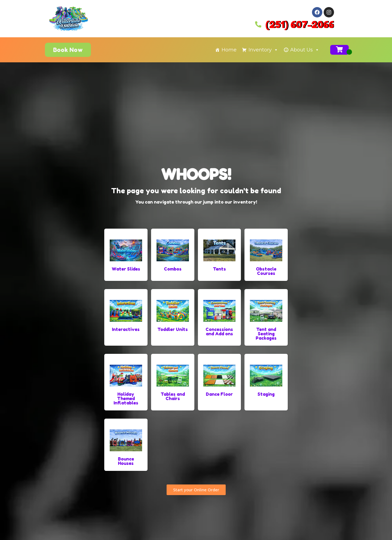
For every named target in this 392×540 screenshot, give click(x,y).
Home (229, 50)
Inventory (263, 50)
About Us (305, 50)
